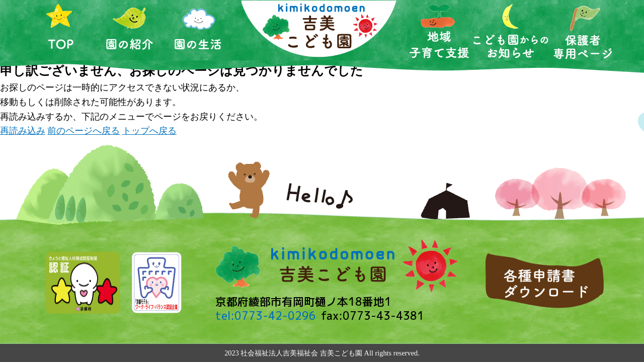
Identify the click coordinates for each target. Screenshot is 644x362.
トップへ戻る (149, 131)
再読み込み (23, 131)
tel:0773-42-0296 (266, 316)
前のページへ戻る (84, 131)
